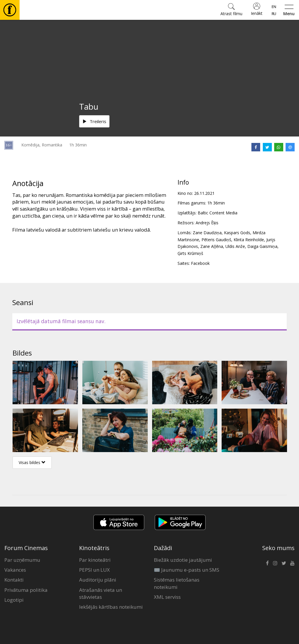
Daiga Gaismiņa (262, 246)
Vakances (15, 570)
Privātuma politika (26, 590)
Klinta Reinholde (249, 240)
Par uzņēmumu (22, 560)
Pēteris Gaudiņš (216, 240)
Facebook (200, 263)
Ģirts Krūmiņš (190, 253)
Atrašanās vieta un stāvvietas (101, 593)
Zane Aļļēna (212, 246)
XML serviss (167, 597)
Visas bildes (32, 462)
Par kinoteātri (95, 560)
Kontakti (14, 580)
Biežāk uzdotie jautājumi (183, 560)
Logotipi (14, 600)
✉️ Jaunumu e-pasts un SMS (187, 570)
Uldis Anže (235, 246)
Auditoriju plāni (98, 580)
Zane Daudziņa (207, 233)
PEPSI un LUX (94, 570)
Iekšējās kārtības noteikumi (111, 607)
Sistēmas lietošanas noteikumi (177, 583)
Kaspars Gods (237, 233)
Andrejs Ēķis (207, 223)
